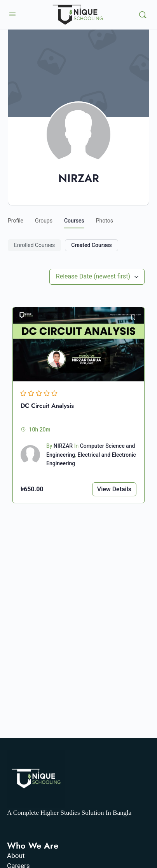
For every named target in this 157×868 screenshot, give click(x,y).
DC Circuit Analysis (47, 406)
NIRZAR (63, 446)
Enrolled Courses (34, 245)
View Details (114, 489)
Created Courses (91, 245)
